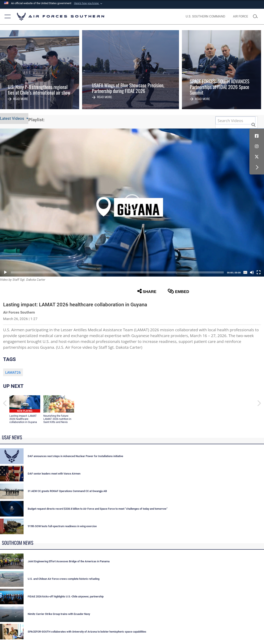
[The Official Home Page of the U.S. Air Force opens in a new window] (241, 17)
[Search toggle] (256, 17)
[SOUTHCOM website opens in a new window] (205, 17)
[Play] (5, 272)
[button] (89, 3)
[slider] (117, 272)
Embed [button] (178, 291)
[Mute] (252, 272)
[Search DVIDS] (235, 120)
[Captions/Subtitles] (245, 272)
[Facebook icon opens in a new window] (257, 136)
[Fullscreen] (259, 272)
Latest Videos (13, 119)
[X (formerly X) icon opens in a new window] (257, 157)
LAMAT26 (13, 372)
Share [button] (147, 291)
